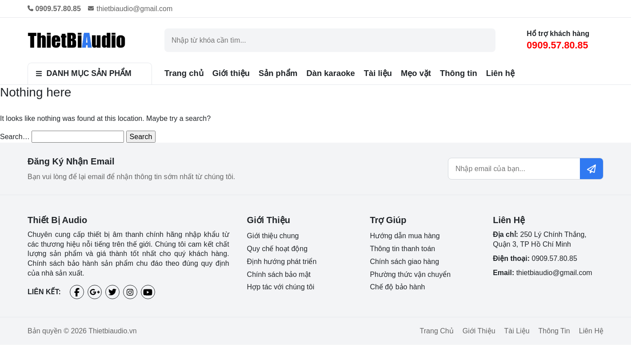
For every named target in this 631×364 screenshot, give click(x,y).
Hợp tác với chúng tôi (281, 287)
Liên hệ (500, 73)
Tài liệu (378, 73)
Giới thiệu (231, 73)
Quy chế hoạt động (278, 249)
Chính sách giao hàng (404, 262)
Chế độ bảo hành (397, 287)
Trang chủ (184, 73)
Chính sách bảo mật (279, 274)
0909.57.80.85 (557, 45)
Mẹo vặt (416, 73)
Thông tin (459, 73)
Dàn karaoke (330, 73)
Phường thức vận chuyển (410, 274)
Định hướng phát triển (282, 262)
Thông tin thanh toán (402, 249)
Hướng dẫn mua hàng (405, 236)
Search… (15, 137)
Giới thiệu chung (273, 236)
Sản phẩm (278, 73)
